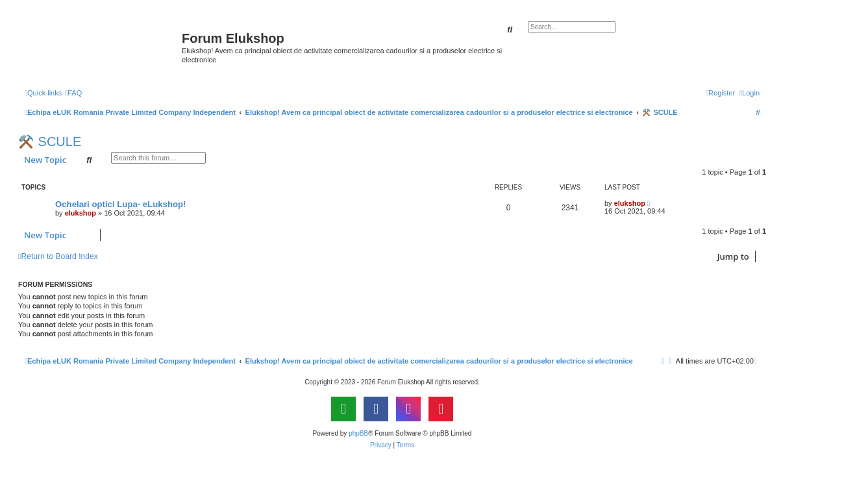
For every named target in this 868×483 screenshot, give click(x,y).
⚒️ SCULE (50, 142)
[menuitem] (73, 93)
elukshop (81, 213)
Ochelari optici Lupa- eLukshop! (121, 204)
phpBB (358, 433)
